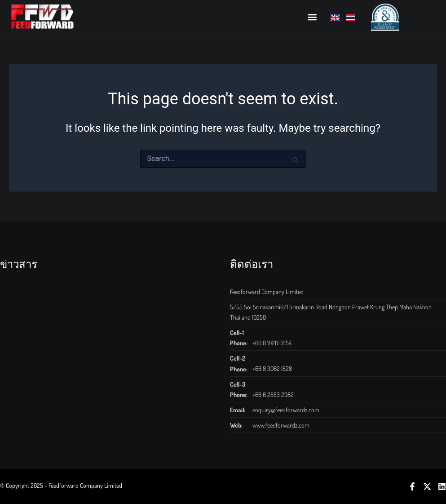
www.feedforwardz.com (281, 425)
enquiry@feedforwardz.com (286, 410)
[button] (312, 17)
